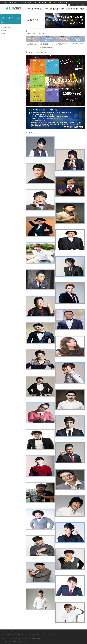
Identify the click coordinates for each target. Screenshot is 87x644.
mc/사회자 (46, 9)
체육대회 (62, 9)
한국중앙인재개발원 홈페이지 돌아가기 (77, 5)
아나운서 (3, 34)
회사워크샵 (69, 9)
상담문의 (82, 9)
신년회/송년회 (54, 9)
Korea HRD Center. (12, 641)
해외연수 (76, 9)
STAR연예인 (38, 9)
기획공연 (30, 9)
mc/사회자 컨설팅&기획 (6, 27)
